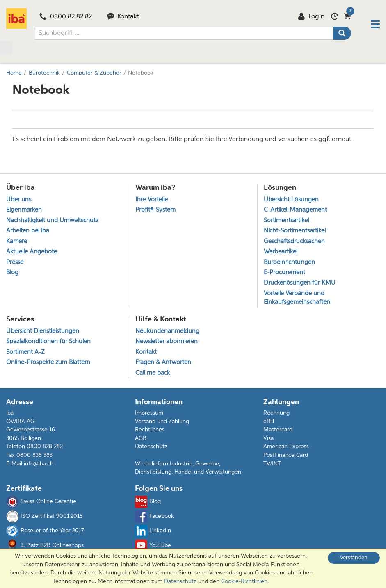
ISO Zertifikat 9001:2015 (44, 516)
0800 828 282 (45, 447)
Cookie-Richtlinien (244, 581)
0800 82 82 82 (66, 17)
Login (311, 17)
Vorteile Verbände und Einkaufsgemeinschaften (297, 298)
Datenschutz (151, 447)
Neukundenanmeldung (167, 331)
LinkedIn (153, 531)
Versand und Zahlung (162, 422)
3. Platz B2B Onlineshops (45, 545)
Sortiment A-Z (25, 352)
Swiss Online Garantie (41, 502)
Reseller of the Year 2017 (45, 531)
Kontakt (123, 17)
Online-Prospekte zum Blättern (48, 362)
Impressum (149, 413)
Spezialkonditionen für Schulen (48, 341)
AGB (141, 438)
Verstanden (354, 558)
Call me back (153, 373)
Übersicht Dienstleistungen (43, 331)
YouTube (153, 545)
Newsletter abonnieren (167, 341)
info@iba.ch (39, 464)
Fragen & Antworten (163, 362)
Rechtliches (150, 430)
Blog (148, 502)
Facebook (154, 516)
